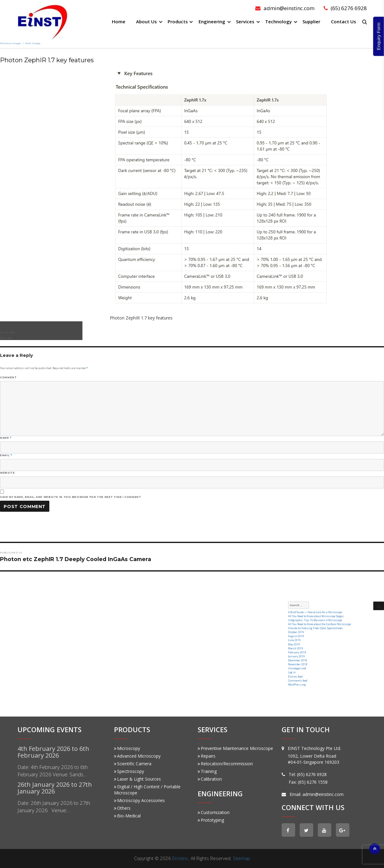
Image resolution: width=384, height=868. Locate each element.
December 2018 (298, 660)
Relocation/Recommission (225, 764)
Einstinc (180, 858)
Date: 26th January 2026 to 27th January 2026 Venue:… (54, 807)
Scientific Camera (133, 764)
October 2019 (296, 632)
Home (119, 21)
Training (207, 771)
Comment (8, 377)
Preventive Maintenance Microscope (235, 748)
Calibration (210, 779)
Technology (278, 21)
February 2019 (297, 652)
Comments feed (298, 681)
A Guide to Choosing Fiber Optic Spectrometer (316, 628)
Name (6, 438)
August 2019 (296, 636)
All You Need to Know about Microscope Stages (316, 616)
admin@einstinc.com (285, 8)
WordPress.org (297, 684)
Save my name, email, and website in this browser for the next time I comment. (71, 497)
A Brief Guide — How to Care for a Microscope (315, 612)
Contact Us (344, 21)
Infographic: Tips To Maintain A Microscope (315, 620)
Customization (214, 812)
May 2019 (294, 644)
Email (6, 455)
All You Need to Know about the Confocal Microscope (319, 624)
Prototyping (211, 820)
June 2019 (294, 640)
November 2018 (298, 664)
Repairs (207, 756)
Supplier (311, 21)
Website (7, 473)
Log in (292, 672)
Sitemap (241, 858)
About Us (146, 21)
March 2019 (296, 648)
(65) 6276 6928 (345, 8)
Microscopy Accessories (139, 800)
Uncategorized (297, 668)
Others (122, 808)
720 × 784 (6, 338)
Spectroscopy (129, 771)
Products (178, 21)
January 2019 (297, 656)
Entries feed (295, 677)
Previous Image (10, 43)
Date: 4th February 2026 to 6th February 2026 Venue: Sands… (53, 771)
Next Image (33, 43)
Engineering (212, 21)
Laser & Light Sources (137, 779)
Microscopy (127, 748)
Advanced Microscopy (137, 756)
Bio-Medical (127, 816)
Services (245, 21)
